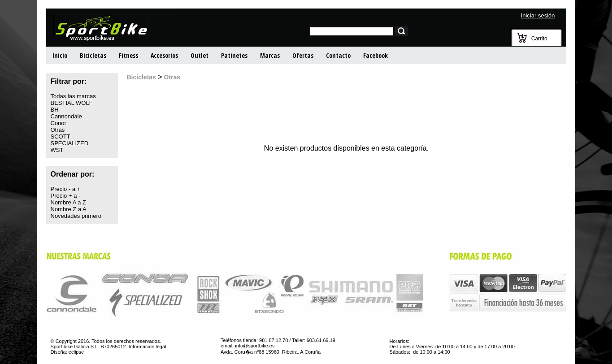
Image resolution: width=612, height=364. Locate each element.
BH (55, 110)
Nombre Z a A (69, 209)
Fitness (128, 55)
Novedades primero (76, 216)
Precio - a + (66, 189)
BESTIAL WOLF (72, 103)
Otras (58, 130)
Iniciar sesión (538, 15)
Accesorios (164, 55)
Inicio (60, 55)
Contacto (338, 55)
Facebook (375, 55)
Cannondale (66, 116)
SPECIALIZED (70, 143)
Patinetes (234, 55)
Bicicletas (93, 55)
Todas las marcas (73, 96)
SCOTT (61, 136)
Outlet (200, 55)
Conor (59, 123)
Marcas (270, 55)
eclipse (76, 352)
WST (57, 150)
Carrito (539, 39)
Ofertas (303, 55)
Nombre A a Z (68, 202)
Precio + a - (66, 196)
